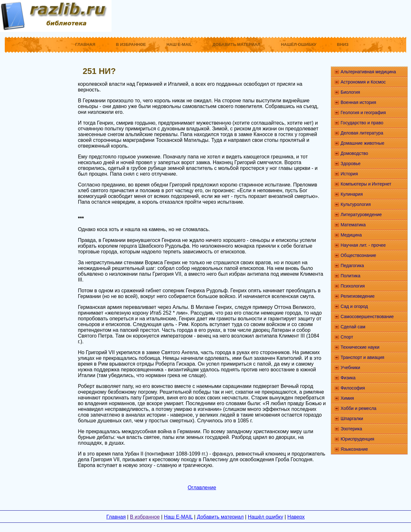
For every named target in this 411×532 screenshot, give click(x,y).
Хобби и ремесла (358, 408)
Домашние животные (362, 143)
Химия (347, 398)
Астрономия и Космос (363, 82)
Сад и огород (354, 306)
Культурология (356, 204)
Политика (350, 276)
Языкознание (354, 449)
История (349, 174)
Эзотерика (351, 429)
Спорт (347, 337)
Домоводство (354, 153)
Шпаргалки (352, 419)
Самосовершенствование (367, 317)
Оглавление (202, 488)
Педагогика (352, 266)
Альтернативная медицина (368, 72)
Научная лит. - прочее (363, 245)
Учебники (350, 368)
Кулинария (352, 194)
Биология (350, 92)
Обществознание (358, 255)
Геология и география (363, 113)
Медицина (351, 235)
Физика (348, 378)
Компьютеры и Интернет (366, 184)
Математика (353, 225)
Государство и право (362, 123)
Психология (353, 286)
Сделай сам (353, 327)
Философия (353, 388)
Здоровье (351, 164)
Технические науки (360, 347)
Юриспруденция (357, 439)
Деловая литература (362, 133)
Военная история (358, 102)
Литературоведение (361, 215)
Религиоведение (358, 296)
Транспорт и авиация (362, 357)
